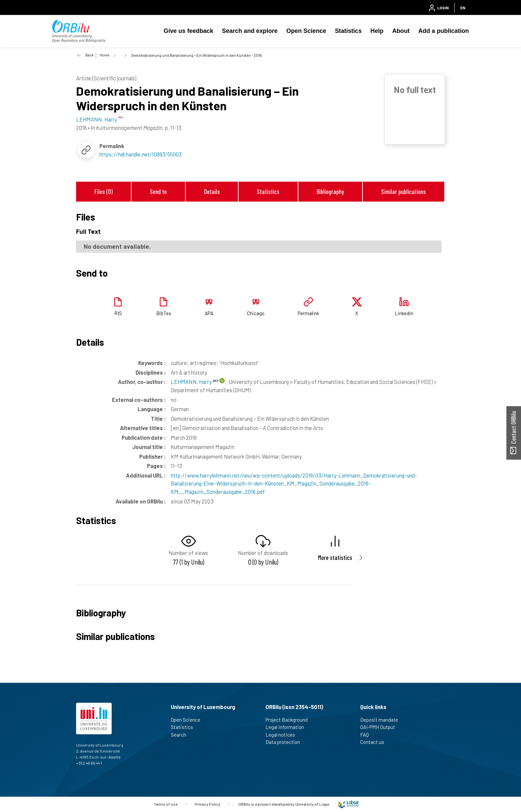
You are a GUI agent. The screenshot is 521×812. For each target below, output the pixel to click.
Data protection (286, 742)
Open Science (306, 31)
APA (209, 313)
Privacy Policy (208, 804)
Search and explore (250, 31)
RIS (118, 313)
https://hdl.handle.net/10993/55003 (141, 154)
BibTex (164, 313)
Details (212, 191)
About (401, 31)
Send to (158, 191)
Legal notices (283, 735)
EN (463, 8)
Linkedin (404, 313)
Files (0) (104, 191)
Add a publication (444, 31)
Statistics (348, 31)
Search (181, 735)
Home (104, 55)
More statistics (335, 557)
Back (90, 55)
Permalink (308, 313)
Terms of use (165, 804)
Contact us (375, 742)
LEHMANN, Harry (195, 382)
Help (377, 31)
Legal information (288, 727)
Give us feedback (189, 31)
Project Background (289, 720)
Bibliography (330, 191)
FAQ (367, 735)
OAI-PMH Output (380, 727)
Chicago (256, 313)
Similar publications (404, 191)
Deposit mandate (382, 720)
